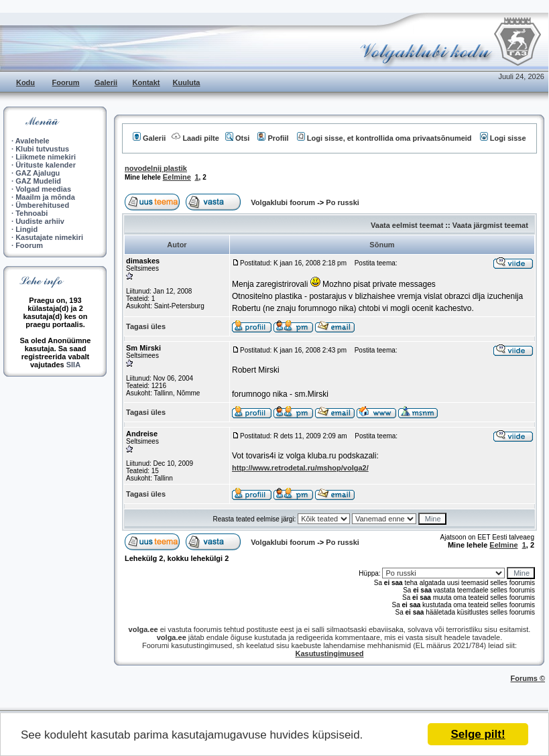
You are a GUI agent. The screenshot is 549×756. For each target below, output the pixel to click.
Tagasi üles (146, 326)
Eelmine (177, 177)
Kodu (25, 82)
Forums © (528, 678)
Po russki (343, 202)
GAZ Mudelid (38, 181)
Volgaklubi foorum (284, 202)
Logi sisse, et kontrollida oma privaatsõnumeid (384, 138)
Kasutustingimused (329, 653)
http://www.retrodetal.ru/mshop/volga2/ (300, 468)
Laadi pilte (195, 138)
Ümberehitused (42, 205)
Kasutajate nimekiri (49, 237)
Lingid (26, 229)
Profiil (273, 138)
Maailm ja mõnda (45, 197)
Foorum (66, 82)
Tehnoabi (32, 213)
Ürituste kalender (46, 165)
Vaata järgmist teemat (490, 225)
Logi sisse (503, 138)
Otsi (237, 138)
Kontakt (146, 82)
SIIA (73, 365)
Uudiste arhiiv (40, 221)
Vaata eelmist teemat (407, 225)
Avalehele (33, 141)
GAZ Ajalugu (38, 173)
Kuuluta (187, 82)
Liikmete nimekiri (46, 157)
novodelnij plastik (156, 168)
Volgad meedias (43, 189)
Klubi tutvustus (42, 149)
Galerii (106, 82)
